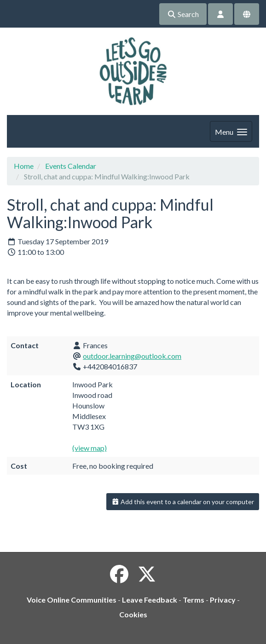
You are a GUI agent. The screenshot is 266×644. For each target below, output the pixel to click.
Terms (194, 600)
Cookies (133, 614)
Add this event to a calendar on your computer (183, 502)
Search (183, 14)
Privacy (223, 600)
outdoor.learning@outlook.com (132, 356)
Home (24, 166)
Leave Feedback (150, 600)
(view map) (90, 448)
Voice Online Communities (72, 600)
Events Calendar (71, 166)
